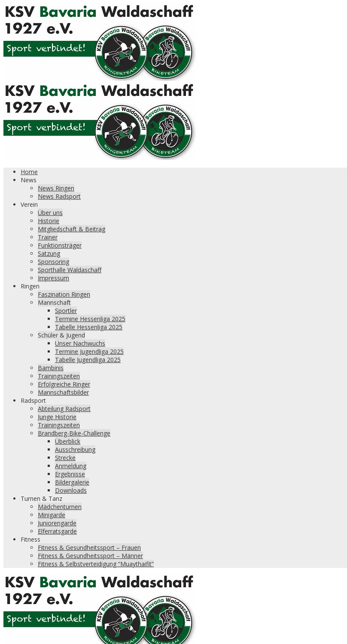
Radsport (33, 400)
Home (29, 172)
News (29, 180)
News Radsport (59, 196)
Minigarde (52, 515)
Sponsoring (53, 262)
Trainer (48, 237)
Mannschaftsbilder (63, 392)
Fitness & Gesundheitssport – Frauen (89, 547)
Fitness (30, 539)
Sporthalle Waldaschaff (70, 270)
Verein (29, 204)
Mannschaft (54, 302)
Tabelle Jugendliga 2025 (88, 360)
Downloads (71, 490)
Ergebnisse (70, 474)
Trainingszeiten (59, 376)
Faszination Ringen (64, 294)
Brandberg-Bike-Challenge (74, 433)
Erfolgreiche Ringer (64, 384)
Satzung (49, 253)
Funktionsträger (60, 245)
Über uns (50, 213)
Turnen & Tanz (41, 498)
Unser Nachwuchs (80, 343)
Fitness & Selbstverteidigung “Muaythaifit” (96, 564)
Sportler (66, 311)
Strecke (65, 458)
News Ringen (56, 188)
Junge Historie (57, 417)
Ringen (30, 286)
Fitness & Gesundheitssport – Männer (90, 556)
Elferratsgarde (57, 531)
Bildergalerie (72, 482)
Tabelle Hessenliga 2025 (89, 327)
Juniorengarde (57, 523)
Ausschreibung (75, 449)
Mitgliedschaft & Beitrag (72, 229)
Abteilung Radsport (64, 409)
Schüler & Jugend (61, 335)
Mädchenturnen (60, 507)
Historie (49, 221)
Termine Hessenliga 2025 (90, 319)
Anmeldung (71, 466)
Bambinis (51, 368)
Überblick (68, 441)
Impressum (53, 278)
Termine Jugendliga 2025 (89, 351)
